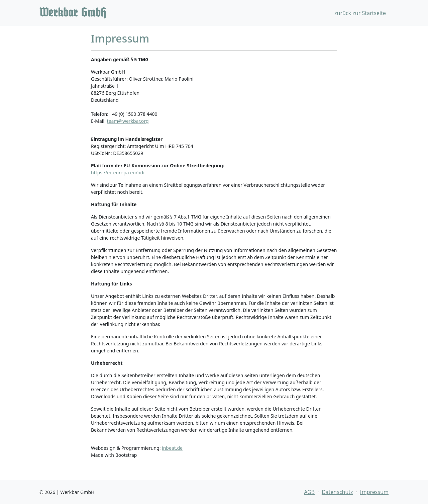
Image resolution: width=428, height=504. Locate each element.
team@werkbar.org (128, 121)
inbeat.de (172, 448)
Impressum (374, 492)
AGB (309, 492)
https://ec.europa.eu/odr (118, 173)
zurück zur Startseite (360, 13)
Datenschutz (337, 492)
